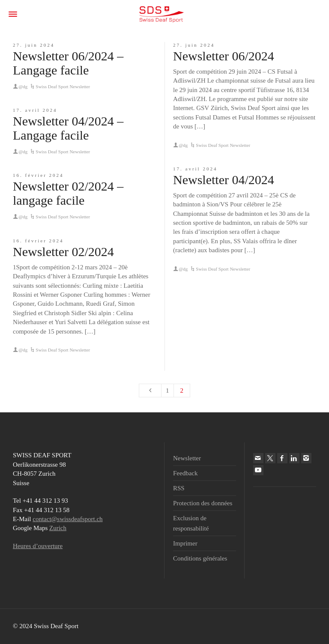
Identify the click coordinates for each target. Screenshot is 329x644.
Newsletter (187, 458)
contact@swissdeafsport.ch (67, 519)
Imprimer (185, 543)
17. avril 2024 (35, 110)
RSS (179, 488)
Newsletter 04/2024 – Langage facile (68, 128)
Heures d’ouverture (38, 546)
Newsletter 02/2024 (63, 252)
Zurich (58, 528)
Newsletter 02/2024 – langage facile (68, 193)
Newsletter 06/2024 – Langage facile (68, 63)
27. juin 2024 (34, 45)
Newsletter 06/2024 (224, 56)
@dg (23, 86)
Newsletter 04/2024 (224, 180)
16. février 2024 (38, 175)
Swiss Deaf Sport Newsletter (63, 86)
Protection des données (203, 503)
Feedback (185, 473)
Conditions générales (200, 558)
